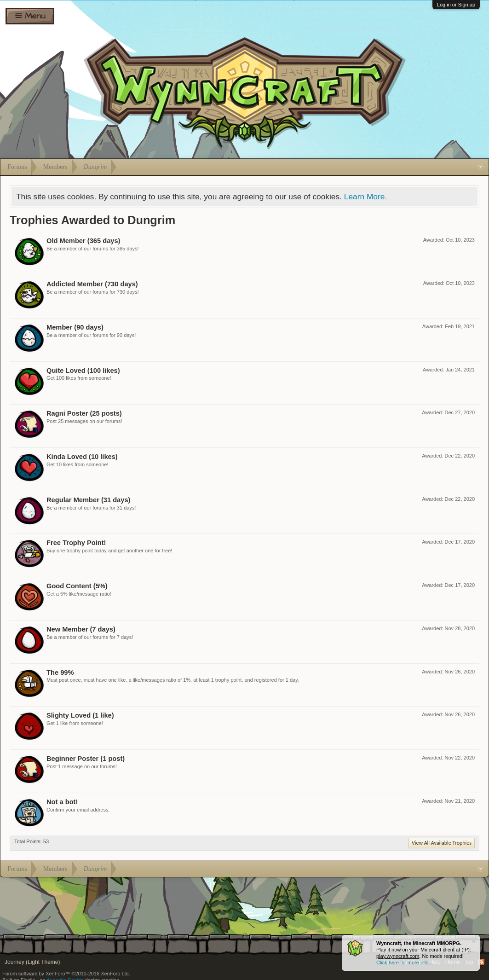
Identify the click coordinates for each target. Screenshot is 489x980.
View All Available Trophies (442, 843)
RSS (481, 962)
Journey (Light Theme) (32, 962)
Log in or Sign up (456, 5)
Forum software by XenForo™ (66, 974)
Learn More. (365, 197)
